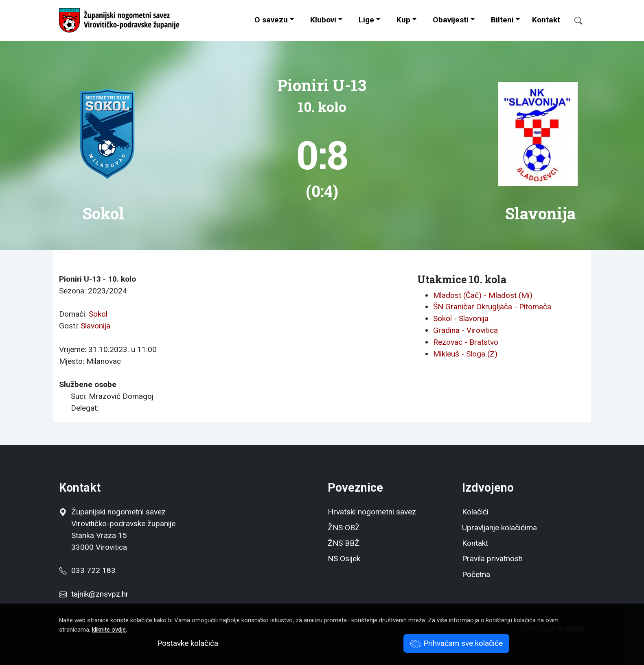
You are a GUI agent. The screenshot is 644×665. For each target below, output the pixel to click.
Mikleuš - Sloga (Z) (465, 354)
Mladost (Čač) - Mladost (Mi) (483, 295)
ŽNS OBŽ (344, 528)
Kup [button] (403, 20)
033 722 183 (87, 570)
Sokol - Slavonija (461, 318)
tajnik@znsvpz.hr (100, 594)
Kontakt (546, 20)
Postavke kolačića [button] (188, 643)
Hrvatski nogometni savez (372, 512)
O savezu (271, 20)
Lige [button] (366, 20)
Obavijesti (451, 20)
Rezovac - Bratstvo (466, 342)
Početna (476, 574)
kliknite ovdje (109, 630)
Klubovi (323, 20)
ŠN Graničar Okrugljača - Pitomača (492, 307)
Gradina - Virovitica (465, 330)
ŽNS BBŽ (344, 543)
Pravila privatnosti (492, 559)
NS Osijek (344, 559)
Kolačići (475, 512)
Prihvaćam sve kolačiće (457, 643)
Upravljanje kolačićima (499, 528)
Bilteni (502, 20)
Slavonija (95, 326)
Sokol (98, 314)
